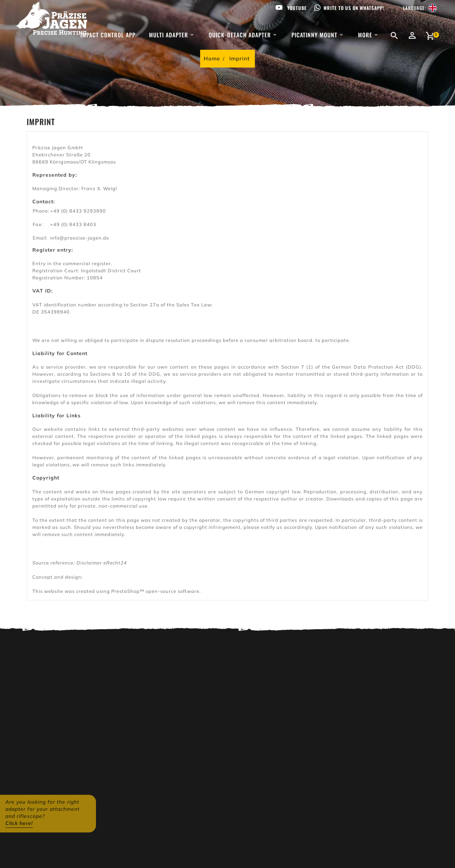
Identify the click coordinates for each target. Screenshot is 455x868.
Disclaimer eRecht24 (102, 563)
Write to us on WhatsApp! (354, 8)
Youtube (297, 8)
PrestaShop (125, 591)
